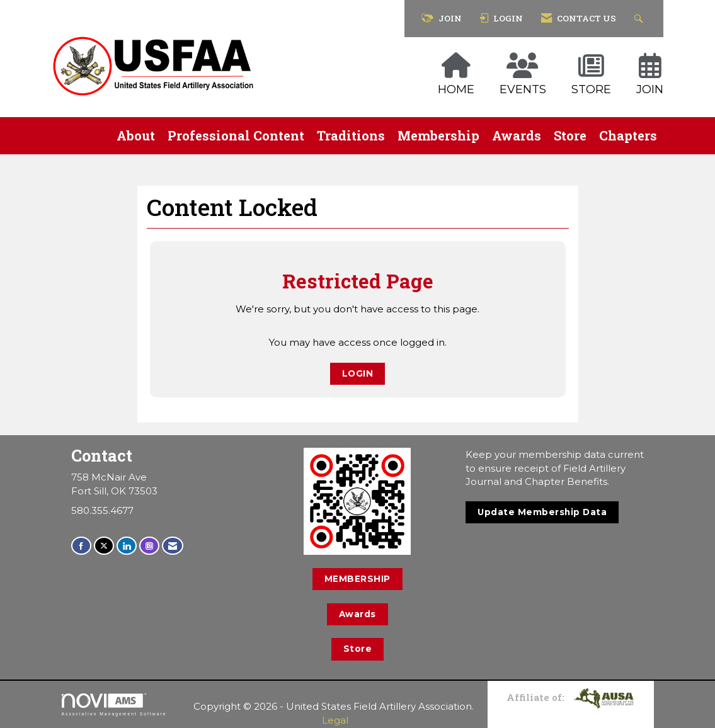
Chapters (628, 135)
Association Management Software (114, 705)
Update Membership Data (542, 512)
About (136, 135)
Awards (517, 135)
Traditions (351, 135)
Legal (335, 720)
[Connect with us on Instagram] (149, 546)
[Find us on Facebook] (81, 546)
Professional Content (236, 135)
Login (358, 373)
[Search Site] (640, 19)
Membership (438, 135)
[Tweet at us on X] (104, 546)
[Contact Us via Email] (173, 546)
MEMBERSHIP (357, 579)
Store (570, 135)
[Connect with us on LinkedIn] (127, 546)
